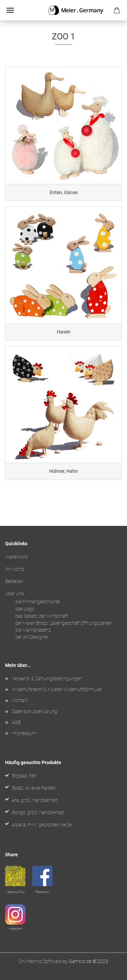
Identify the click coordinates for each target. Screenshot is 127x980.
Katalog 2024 (15, 892)
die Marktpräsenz (33, 630)
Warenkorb (17, 557)
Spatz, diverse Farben (34, 788)
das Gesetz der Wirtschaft (41, 616)
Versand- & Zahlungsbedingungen (47, 678)
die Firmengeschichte (37, 602)
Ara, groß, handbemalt (35, 800)
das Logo (25, 609)
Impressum (24, 733)
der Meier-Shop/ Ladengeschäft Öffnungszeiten (63, 623)
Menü (10, 10)
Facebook (43, 892)
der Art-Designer (32, 637)
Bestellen (14, 581)
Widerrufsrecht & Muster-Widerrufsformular (57, 689)
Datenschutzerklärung (35, 711)
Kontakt (20, 700)
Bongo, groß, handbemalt (38, 812)
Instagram (15, 929)
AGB (16, 722)
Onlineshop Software (40, 961)
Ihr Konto (15, 569)
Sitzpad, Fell (24, 776)
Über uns (14, 594)
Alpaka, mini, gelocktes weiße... (43, 825)
